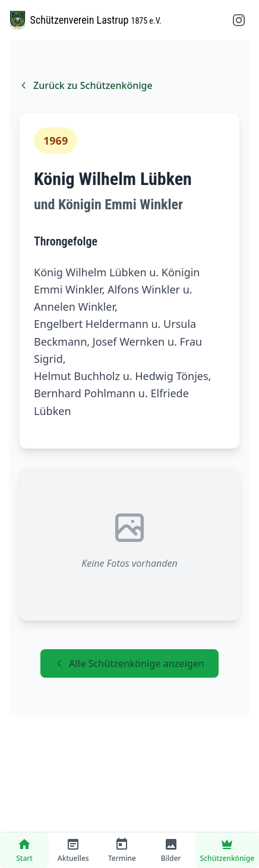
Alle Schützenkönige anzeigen (129, 663)
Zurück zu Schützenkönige (86, 85)
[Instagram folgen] (239, 20)
